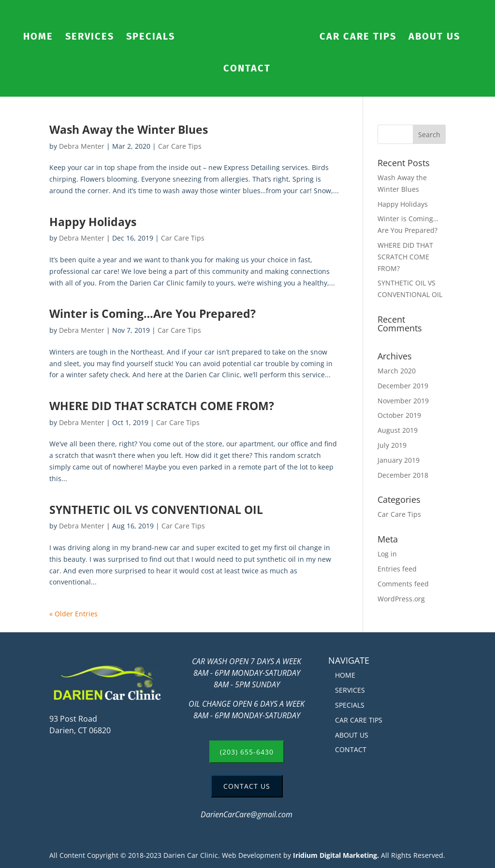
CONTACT (247, 69)
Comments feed (403, 584)
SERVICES (90, 37)
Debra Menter (82, 146)
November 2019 (403, 401)
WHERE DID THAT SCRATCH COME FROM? (162, 406)
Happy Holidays (93, 222)
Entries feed (397, 569)
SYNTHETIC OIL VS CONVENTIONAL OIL (156, 510)
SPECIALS (151, 37)
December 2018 (403, 475)
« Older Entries (73, 614)
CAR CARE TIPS (358, 37)
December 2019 (403, 386)
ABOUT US (434, 37)
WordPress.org (401, 599)
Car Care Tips (180, 146)
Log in (387, 554)
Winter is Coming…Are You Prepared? (153, 314)
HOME (38, 37)
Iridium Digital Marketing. (336, 855)
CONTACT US (247, 786)
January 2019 (399, 460)
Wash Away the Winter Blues (129, 130)
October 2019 (399, 415)
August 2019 (398, 430)
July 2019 (392, 445)
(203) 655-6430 (247, 752)
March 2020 (397, 371)
